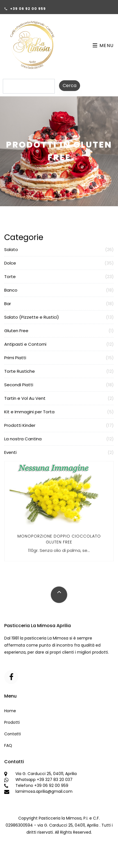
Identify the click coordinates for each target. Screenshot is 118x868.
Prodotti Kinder (59, 425)
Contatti (13, 734)
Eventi (59, 452)
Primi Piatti (59, 358)
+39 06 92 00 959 (28, 9)
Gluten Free (59, 331)
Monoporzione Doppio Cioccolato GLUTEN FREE (59, 545)
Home (10, 711)
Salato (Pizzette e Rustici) (59, 317)
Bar (59, 304)
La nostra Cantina (59, 439)
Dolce (59, 263)
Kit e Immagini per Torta (59, 412)
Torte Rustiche (59, 371)
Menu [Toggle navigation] (103, 45)
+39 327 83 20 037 (55, 780)
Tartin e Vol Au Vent (59, 398)
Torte (59, 277)
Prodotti (12, 722)
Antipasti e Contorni (59, 344)
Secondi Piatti (59, 385)
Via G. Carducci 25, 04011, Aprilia (46, 774)
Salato (59, 249)
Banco (59, 290)
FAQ (8, 745)
